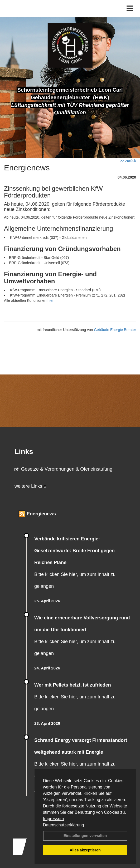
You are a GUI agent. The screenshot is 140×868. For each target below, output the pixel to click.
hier (50, 300)
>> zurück (128, 161)
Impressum (53, 819)
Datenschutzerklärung (64, 825)
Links (24, 452)
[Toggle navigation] (130, 9)
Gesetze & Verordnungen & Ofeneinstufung (63, 469)
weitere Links (30, 486)
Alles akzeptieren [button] (85, 850)
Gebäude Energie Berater (115, 330)
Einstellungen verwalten (85, 836)
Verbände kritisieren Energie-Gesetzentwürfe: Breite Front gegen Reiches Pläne (74, 551)
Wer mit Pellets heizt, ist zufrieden (73, 685)
